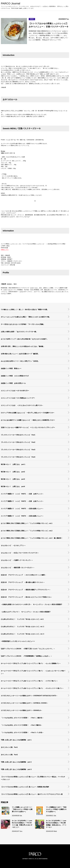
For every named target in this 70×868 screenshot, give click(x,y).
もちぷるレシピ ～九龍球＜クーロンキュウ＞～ (17, 560)
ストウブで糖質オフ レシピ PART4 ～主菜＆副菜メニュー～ (22, 516)
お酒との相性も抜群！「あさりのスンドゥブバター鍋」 (19, 332)
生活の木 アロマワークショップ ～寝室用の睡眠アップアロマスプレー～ (26, 590)
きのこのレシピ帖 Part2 (9, 755)
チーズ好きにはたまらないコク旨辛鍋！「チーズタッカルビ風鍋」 (23, 324)
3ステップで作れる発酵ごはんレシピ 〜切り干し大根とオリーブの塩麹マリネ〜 (28, 413)
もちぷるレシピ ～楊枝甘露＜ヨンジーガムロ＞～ (18, 568)
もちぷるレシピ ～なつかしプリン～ (13, 545)
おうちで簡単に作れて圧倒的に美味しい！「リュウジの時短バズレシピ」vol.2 (27, 531)
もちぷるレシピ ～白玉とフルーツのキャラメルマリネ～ (20, 553)
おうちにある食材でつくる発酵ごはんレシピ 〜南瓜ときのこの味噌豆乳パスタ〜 (28, 420)
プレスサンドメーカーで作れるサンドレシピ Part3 (18, 450)
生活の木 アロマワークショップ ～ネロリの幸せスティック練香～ (24, 575)
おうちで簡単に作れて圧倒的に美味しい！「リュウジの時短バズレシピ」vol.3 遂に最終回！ (32, 538)
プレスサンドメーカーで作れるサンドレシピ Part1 (18, 435)
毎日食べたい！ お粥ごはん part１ (13, 464)
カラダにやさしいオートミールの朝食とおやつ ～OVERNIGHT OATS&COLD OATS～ (29, 696)
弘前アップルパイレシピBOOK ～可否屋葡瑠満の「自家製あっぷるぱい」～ (27, 656)
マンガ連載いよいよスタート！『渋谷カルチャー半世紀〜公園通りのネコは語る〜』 (22, 809)
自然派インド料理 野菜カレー (11, 369)
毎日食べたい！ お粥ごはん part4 (13, 486)
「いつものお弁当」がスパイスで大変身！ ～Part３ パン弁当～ (22, 733)
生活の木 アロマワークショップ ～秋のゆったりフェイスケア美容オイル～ (26, 597)
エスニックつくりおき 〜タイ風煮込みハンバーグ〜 (18, 398)
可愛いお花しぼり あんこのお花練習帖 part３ (16, 769)
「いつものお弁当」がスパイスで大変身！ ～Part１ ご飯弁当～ (22, 718)
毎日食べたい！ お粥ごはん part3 (13, 479)
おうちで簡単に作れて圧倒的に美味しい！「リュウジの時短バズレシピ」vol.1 (27, 523)
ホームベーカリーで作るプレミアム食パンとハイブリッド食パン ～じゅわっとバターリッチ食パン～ (33, 672)
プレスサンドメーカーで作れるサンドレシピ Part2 (18, 442)
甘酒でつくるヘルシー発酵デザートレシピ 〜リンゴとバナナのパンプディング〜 (28, 427)
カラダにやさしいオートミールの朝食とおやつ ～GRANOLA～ (22, 710)
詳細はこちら (5, 250)
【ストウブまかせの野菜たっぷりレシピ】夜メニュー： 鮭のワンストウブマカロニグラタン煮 (32, 794)
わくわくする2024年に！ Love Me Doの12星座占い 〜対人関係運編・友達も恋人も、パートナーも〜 (56, 824)
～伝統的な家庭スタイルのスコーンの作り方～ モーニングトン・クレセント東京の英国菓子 (32, 604)
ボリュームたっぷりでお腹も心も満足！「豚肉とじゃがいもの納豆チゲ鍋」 (26, 317)
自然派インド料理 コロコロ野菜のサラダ (15, 376)
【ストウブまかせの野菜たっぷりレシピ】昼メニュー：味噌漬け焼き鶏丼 (25, 787)
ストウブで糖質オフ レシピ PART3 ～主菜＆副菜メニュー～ (22, 509)
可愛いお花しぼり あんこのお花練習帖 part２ (16, 762)
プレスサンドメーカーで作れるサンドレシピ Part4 (18, 457)
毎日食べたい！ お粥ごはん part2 (13, 472)
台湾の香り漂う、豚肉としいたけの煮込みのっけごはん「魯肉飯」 (23, 346)
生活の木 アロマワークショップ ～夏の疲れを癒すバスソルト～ (23, 582)
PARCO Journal (11, 3)
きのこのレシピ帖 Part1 (9, 747)
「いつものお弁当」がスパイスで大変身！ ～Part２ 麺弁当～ (22, 725)
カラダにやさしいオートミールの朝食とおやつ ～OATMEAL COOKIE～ (25, 703)
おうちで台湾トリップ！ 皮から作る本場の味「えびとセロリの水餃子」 (24, 339)
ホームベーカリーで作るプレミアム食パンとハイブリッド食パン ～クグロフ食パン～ (29, 681)
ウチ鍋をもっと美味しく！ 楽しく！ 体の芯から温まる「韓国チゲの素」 (25, 310)
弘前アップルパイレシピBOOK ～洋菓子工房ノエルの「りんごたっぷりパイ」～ (29, 649)
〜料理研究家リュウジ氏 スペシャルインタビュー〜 (18, 641)
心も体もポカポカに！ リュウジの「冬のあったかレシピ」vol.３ (23, 634)
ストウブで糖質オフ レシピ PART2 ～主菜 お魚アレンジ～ (22, 501)
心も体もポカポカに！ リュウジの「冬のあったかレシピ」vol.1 (22, 619)
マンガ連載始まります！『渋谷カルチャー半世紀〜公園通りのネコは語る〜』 (56, 809)
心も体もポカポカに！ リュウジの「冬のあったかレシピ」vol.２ (23, 627)
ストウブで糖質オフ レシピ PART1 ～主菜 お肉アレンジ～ (22, 494)
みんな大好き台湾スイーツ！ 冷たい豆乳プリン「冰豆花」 (20, 361)
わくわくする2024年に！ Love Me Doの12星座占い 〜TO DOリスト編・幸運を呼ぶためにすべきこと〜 (22, 824)
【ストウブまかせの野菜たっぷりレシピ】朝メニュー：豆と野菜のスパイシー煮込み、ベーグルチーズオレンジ (33, 778)
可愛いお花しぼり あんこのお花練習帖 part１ (16, 740)
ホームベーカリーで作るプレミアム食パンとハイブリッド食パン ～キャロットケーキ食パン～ (32, 688)
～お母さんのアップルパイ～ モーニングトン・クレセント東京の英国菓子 (26, 612)
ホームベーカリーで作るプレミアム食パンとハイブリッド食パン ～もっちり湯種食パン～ (31, 663)
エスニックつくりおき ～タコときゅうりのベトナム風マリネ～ (22, 405)
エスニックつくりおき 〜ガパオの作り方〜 (15, 391)
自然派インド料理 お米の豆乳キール (13, 383)
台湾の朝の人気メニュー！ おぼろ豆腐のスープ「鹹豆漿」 (20, 354)
